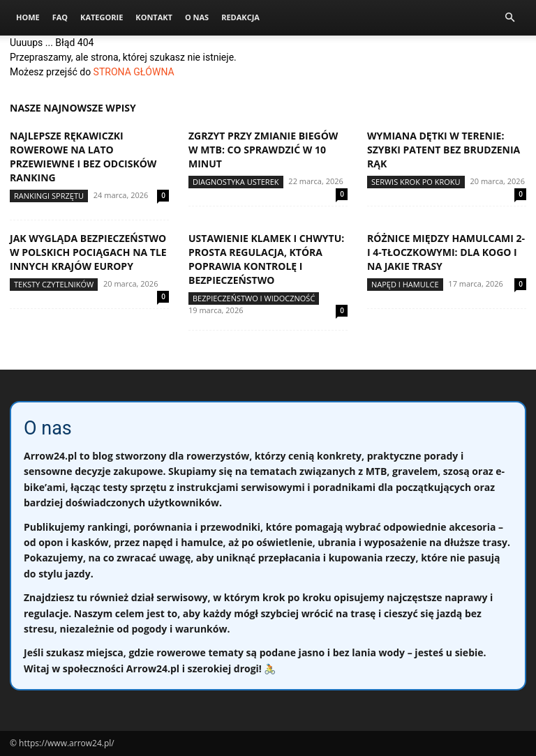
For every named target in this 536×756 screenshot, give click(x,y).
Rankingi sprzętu (49, 196)
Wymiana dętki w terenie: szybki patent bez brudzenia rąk (444, 150)
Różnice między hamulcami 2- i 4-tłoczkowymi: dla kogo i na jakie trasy (446, 252)
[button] (509, 18)
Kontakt (154, 17)
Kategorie (102, 17)
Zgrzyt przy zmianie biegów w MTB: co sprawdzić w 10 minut (263, 150)
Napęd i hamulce (405, 284)
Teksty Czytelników (54, 284)
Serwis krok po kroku (416, 182)
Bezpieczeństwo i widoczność (254, 298)
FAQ (60, 17)
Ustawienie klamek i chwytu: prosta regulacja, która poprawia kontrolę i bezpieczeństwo (266, 259)
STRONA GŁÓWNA (134, 72)
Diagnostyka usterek (236, 182)
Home (28, 17)
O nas (197, 17)
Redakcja (240, 17)
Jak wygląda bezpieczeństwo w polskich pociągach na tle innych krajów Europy (88, 252)
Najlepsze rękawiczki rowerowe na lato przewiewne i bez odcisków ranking (83, 157)
